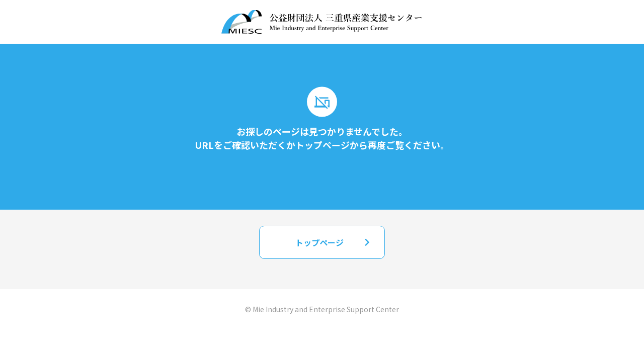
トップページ (335, 242)
